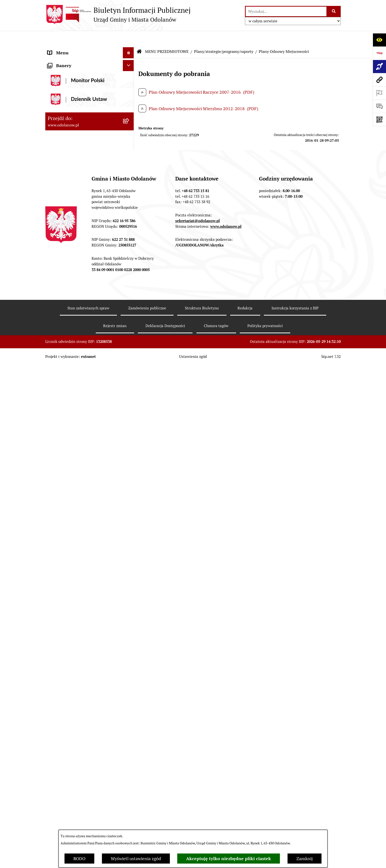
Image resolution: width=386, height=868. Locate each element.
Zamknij (305, 859)
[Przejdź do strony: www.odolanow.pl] (379, 80)
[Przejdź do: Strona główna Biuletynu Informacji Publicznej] (139, 37)
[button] (129, 49)
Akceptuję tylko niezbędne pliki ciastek (229, 859)
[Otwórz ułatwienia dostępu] (379, 40)
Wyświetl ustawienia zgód (136, 859)
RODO (79, 859)
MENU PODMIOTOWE (69, 49)
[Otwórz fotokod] (379, 120)
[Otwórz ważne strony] (379, 93)
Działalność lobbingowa (71, 60)
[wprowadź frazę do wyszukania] (286, 11)
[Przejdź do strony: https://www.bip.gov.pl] (379, 53)
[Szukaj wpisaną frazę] (334, 11)
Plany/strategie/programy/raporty (224, 37)
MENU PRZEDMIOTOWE (72, 71)
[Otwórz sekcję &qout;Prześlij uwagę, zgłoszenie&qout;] (379, 106)
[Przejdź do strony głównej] (118, 15)
